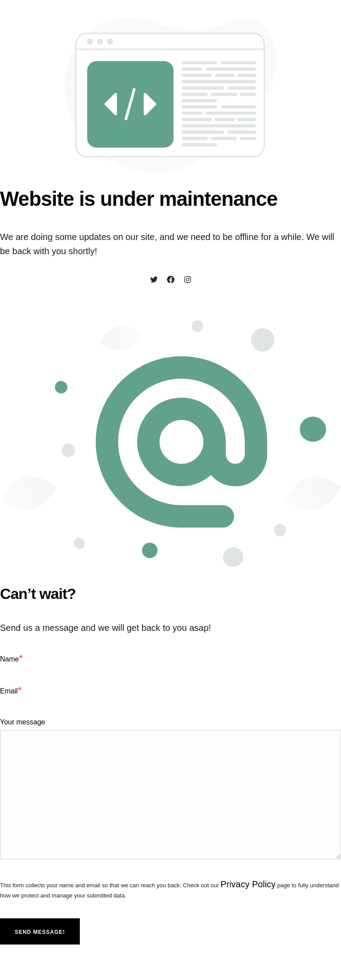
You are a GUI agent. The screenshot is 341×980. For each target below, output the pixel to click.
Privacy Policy (248, 884)
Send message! (40, 932)
